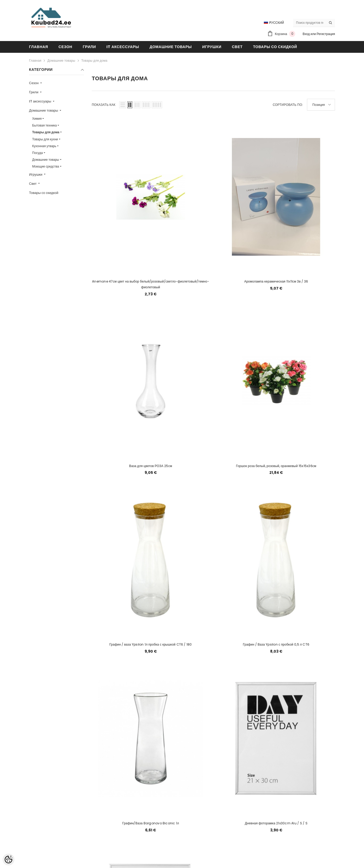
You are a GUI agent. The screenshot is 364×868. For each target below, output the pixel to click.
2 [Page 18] (214, 753)
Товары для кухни (45, 139)
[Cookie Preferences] (8, 860)
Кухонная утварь (44, 146)
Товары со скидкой (44, 193)
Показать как (104, 105)
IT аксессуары (41, 101)
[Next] (226, 753)
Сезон (34, 83)
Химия (37, 119)
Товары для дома (94, 61)
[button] (123, 105)
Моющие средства (46, 166)
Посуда (38, 153)
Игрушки (36, 174)
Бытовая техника (44, 125)
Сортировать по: (288, 105)
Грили (34, 92)
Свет (33, 184)
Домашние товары (61, 61)
